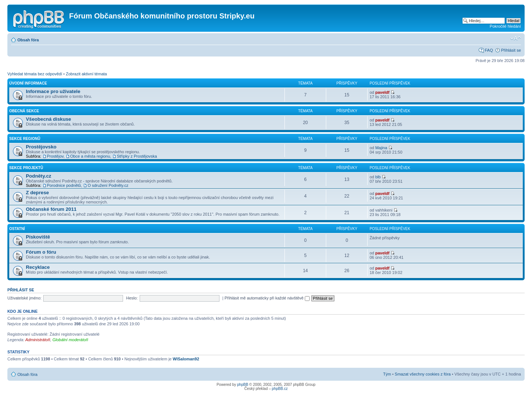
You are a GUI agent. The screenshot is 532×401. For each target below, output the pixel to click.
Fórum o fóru (41, 252)
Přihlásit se (511, 50)
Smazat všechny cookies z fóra (423, 374)
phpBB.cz (280, 389)
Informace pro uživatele (53, 91)
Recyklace (38, 267)
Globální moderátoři (70, 340)
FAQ (489, 50)
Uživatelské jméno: (24, 298)
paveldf (383, 92)
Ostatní (17, 229)
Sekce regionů (25, 139)
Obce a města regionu (90, 156)
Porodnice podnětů (64, 185)
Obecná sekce (24, 111)
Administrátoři (38, 340)
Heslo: (132, 298)
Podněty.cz (39, 176)
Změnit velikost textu (516, 38)
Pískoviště (38, 237)
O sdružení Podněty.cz (108, 185)
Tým (387, 374)
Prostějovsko (41, 147)
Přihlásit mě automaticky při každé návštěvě (267, 298)
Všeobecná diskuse (48, 119)
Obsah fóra (28, 40)
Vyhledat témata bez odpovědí (35, 74)
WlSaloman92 (186, 359)
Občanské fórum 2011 (51, 209)
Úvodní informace (28, 83)
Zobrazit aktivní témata (86, 74)
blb (378, 177)
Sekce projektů (26, 168)
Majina (381, 148)
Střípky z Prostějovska (137, 156)
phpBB (243, 385)
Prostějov (55, 156)
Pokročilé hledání (505, 26)
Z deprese (37, 193)
